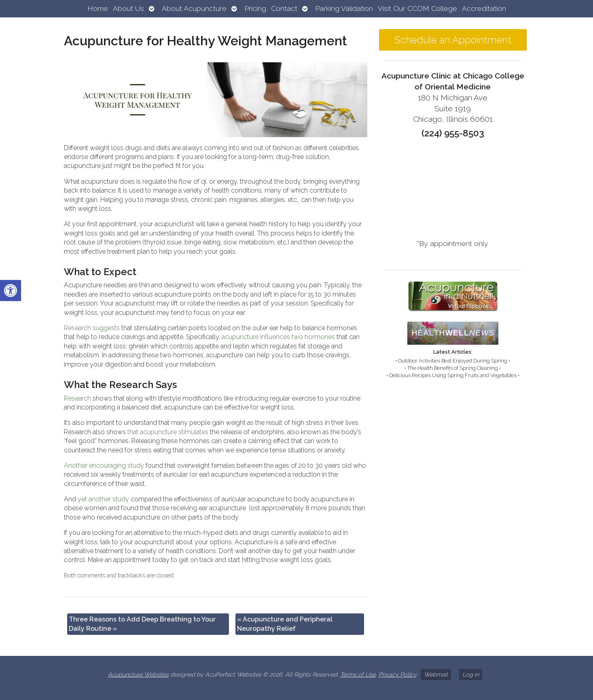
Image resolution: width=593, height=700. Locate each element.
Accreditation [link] (484, 8)
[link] (11, 291)
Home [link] (98, 8)
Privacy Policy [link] (397, 674)
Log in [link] (471, 674)
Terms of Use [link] (358, 674)
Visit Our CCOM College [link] (417, 8)
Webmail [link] (436, 674)
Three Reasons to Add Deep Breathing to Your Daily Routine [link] (142, 624)
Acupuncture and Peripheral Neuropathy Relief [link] (285, 624)
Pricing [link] (255, 8)
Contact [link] (284, 8)
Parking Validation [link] (344, 8)
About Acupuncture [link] (194, 8)
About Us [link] (128, 8)
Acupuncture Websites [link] (138, 674)
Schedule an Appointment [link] (453, 40)
